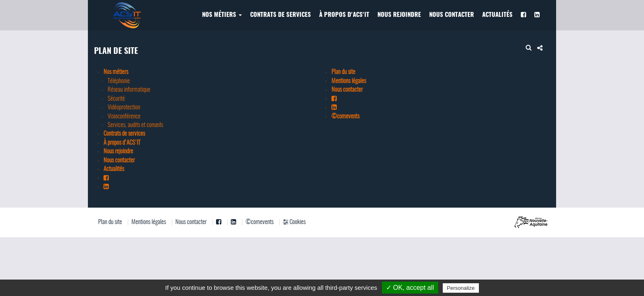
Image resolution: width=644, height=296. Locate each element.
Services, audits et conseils (135, 125)
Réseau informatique (129, 90)
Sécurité (116, 99)
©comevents (345, 117)
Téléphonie (119, 81)
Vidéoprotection (124, 108)
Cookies (294, 222)
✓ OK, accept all (410, 288)
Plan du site (343, 72)
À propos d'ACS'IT (344, 15)
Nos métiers (222, 15)
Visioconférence (124, 117)
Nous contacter (452, 15)
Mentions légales (349, 81)
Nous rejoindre (399, 15)
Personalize (461, 288)
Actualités (497, 15)
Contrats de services (281, 15)
